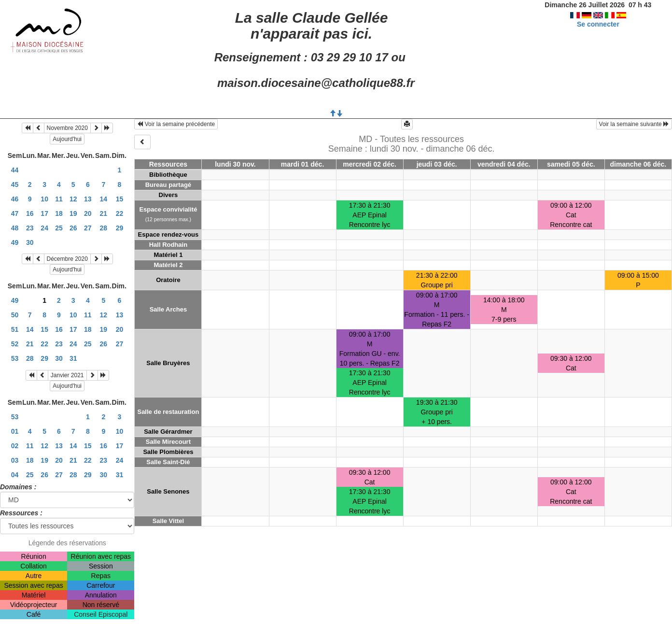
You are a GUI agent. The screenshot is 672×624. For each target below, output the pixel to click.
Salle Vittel (168, 521)
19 (73, 213)
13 (88, 199)
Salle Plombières (168, 452)
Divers (168, 195)
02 (15, 446)
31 (73, 358)
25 (59, 228)
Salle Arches (168, 309)
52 (15, 344)
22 (120, 213)
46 (15, 199)
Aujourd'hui (67, 139)
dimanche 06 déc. (638, 164)
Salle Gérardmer (168, 432)
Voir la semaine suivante (634, 124)
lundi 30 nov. (235, 164)
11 (59, 199)
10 (44, 199)
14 (104, 199)
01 (15, 431)
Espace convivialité (168, 209)
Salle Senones (168, 491)
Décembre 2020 (67, 259)
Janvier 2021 (67, 375)
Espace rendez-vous (168, 234)
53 (15, 358)
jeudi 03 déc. (437, 164)
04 (15, 475)
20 (88, 213)
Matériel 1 (168, 255)
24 (44, 228)
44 (15, 170)
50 (15, 315)
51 (15, 329)
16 (30, 213)
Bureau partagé (168, 185)
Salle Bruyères (168, 363)
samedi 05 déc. (571, 164)
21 (104, 213)
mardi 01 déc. (303, 164)
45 (15, 184)
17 (44, 213)
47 (15, 213)
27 (88, 228)
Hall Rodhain (168, 245)
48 (15, 228)
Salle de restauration (168, 412)
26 (73, 228)
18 (59, 213)
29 (120, 228)
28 (104, 228)
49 (15, 242)
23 (30, 228)
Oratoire (168, 280)
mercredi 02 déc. (370, 164)
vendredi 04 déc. (504, 164)
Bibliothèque (168, 175)
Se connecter (598, 24)
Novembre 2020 (67, 128)
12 (73, 199)
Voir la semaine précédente (176, 124)
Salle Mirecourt (168, 442)
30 (30, 242)
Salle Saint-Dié (168, 462)
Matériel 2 (168, 265)
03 (15, 460)
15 (120, 199)
